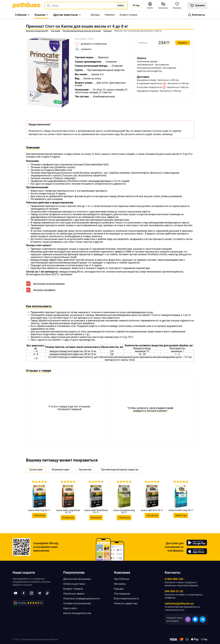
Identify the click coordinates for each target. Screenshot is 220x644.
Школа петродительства (77, 613)
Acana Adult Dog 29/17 (39, 510)
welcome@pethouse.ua (179, 603)
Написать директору (126, 603)
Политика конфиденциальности (82, 599)
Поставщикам (122, 594)
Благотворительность (127, 599)
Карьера (119, 589)
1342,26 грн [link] (152, 515)
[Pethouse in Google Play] (197, 543)
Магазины (120, 584)
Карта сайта (70, 608)
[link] (27, 6)
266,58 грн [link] (96, 518)
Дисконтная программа (77, 579)
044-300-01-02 (174, 591)
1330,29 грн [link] (39, 515)
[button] (150, 6)
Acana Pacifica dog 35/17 (181, 510)
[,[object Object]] (95, 15)
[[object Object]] (197, 6)
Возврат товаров (73, 589)
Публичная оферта (74, 594)
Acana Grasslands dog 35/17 (124, 511)
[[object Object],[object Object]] (163, 6)
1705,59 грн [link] (124, 518)
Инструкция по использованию (49, 284)
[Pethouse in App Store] (197, 551)
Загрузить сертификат (44, 290)
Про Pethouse (122, 579)
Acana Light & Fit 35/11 (152, 510)
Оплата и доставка (74, 584)
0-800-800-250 (174, 579)
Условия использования (77, 603)
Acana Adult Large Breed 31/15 (68, 511)
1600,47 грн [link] (181, 515)
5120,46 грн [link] (68, 518)
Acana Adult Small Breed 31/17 (96, 511)
